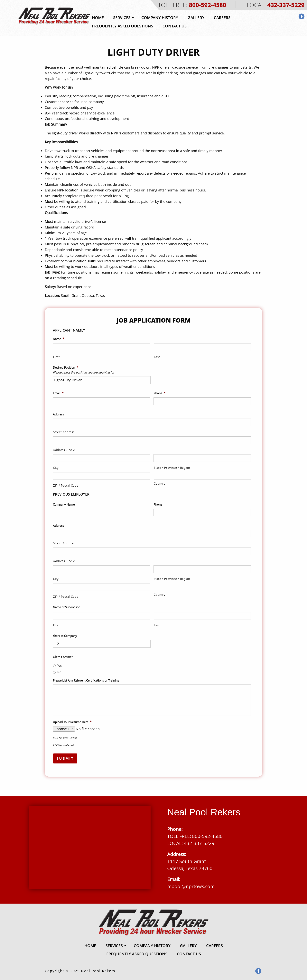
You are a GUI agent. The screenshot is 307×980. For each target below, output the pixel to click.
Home (98, 18)
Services (122, 18)
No (59, 672)
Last (157, 357)
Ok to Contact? (63, 657)
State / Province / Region (172, 468)
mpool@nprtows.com (191, 886)
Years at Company (65, 636)
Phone (159, 393)
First (56, 357)
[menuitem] (98, 18)
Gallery (196, 18)
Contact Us (175, 26)
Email (58, 393)
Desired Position (65, 368)
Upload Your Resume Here (72, 722)
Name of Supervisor (66, 607)
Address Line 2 (64, 450)
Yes (60, 665)
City (56, 468)
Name (58, 339)
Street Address (64, 432)
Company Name (64, 505)
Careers (222, 18)
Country (160, 483)
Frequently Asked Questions (123, 26)
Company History (160, 18)
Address (58, 414)
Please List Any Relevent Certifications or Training (86, 680)
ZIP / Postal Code (66, 485)
